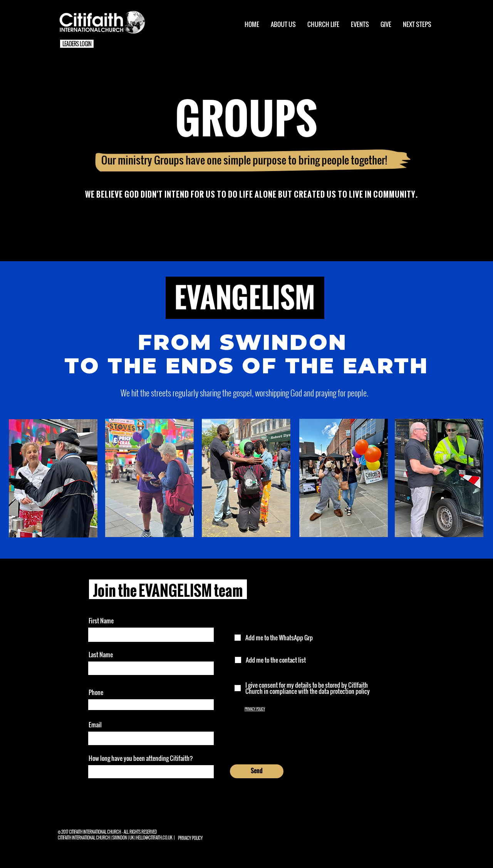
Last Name (101, 655)
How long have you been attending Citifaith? (141, 758)
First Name (101, 621)
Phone (96, 692)
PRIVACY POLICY (255, 709)
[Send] (257, 771)
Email (95, 725)
